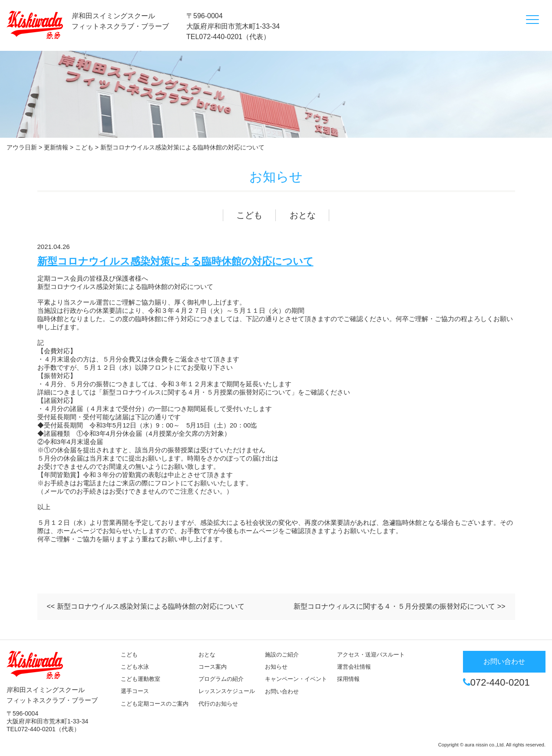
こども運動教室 (140, 679)
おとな (303, 215)
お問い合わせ (282, 691)
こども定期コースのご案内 (155, 704)
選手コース (135, 691)
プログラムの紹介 (221, 679)
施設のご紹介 (282, 655)
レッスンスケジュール (227, 691)
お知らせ (276, 667)
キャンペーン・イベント (296, 679)
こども (249, 215)
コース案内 (213, 667)
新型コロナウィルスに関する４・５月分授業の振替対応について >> (399, 606)
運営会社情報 (354, 667)
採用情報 (348, 679)
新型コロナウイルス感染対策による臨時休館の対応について (175, 261)
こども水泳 (135, 667)
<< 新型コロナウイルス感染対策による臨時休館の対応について (146, 606)
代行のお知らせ (218, 704)
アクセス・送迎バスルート (371, 655)
